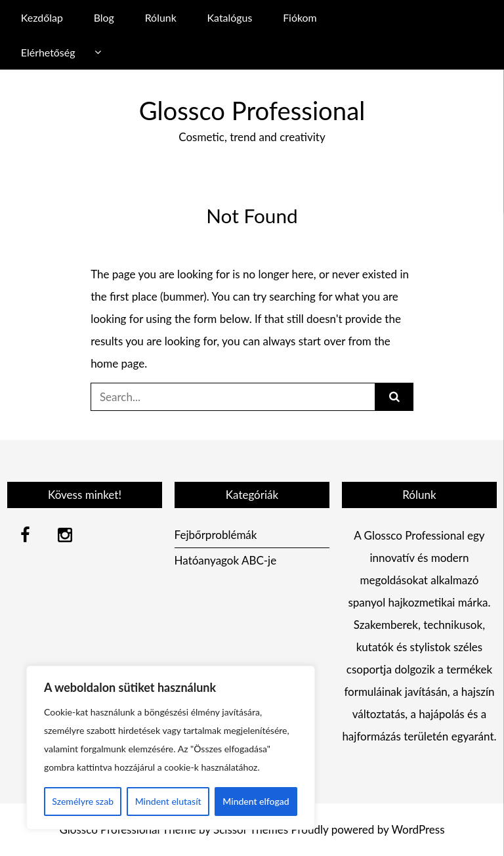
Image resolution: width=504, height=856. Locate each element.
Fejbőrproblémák (216, 535)
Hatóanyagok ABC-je (226, 560)
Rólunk (161, 17)
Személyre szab (83, 801)
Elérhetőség (48, 52)
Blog (104, 17)
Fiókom (300, 17)
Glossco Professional (252, 110)
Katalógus (230, 17)
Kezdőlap (42, 17)
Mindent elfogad (256, 801)
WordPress (418, 829)
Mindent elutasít (168, 801)
